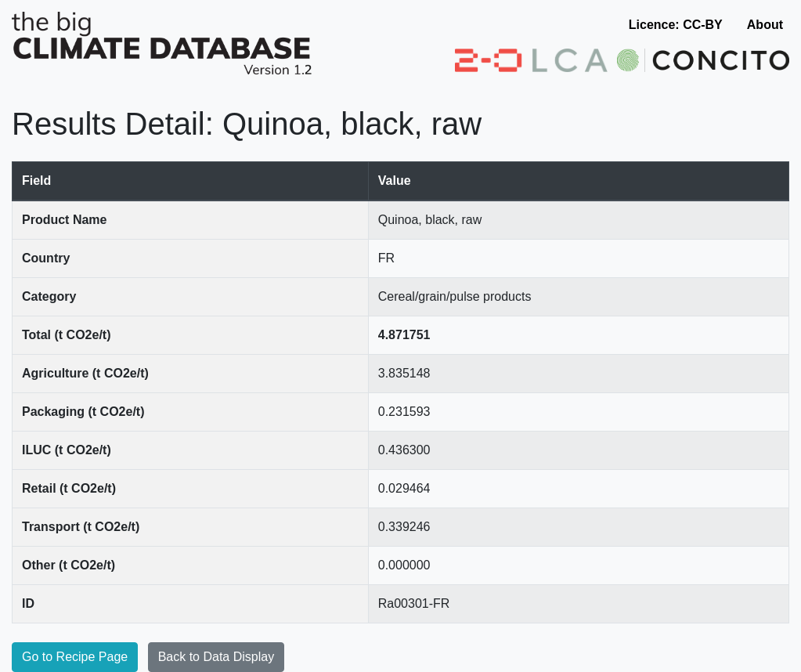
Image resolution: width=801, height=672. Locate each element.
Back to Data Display (216, 657)
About (765, 25)
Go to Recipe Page (75, 657)
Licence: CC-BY (676, 25)
